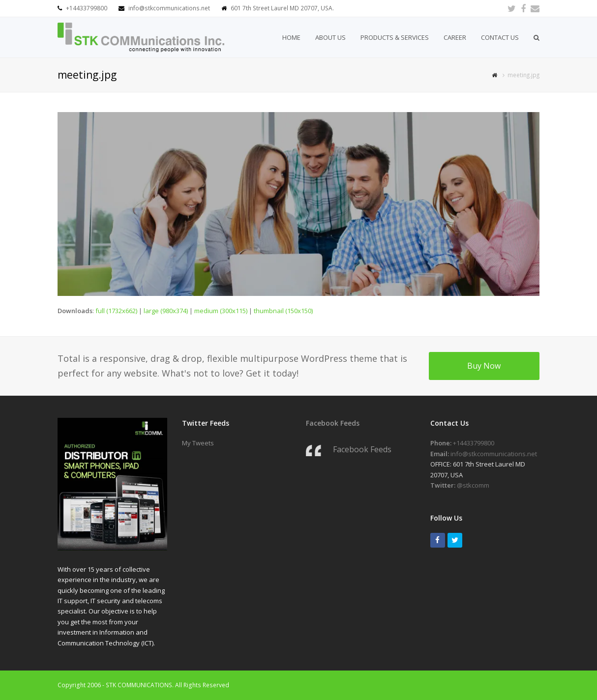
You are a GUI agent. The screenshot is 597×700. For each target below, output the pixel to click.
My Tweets (198, 443)
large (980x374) (166, 311)
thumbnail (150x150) (283, 311)
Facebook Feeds (333, 423)
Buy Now (484, 366)
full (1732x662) (116, 311)
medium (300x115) (221, 311)
